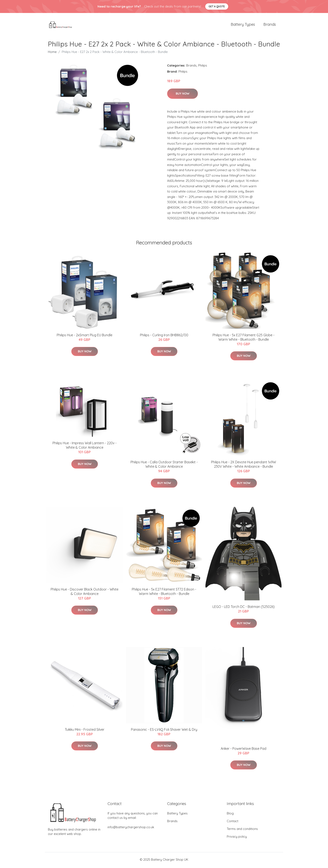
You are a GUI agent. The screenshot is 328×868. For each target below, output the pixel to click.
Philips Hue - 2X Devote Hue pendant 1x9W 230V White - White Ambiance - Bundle (243, 465)
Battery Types (243, 25)
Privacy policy (237, 838)
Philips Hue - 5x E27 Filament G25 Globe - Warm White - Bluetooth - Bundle (243, 338)
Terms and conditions (242, 830)
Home (52, 53)
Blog (230, 815)
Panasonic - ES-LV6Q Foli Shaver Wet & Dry (164, 731)
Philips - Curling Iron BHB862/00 (164, 336)
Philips (203, 67)
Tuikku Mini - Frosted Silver (85, 731)
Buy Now (183, 95)
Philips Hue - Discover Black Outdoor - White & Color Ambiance (85, 593)
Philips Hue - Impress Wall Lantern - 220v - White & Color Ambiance (85, 446)
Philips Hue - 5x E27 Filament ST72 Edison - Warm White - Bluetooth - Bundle (164, 593)
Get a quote (217, 6)
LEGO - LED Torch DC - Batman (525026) (244, 608)
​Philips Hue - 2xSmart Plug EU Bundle (85, 336)
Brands (270, 25)
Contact (233, 822)
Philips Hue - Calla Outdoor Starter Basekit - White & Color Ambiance (164, 465)
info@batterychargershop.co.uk (131, 828)
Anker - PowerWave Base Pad (243, 750)
